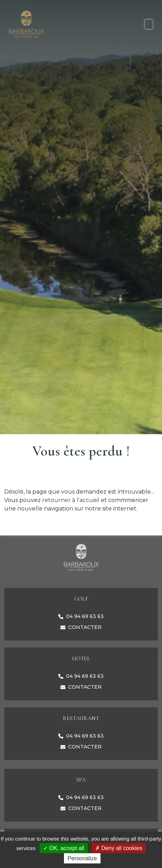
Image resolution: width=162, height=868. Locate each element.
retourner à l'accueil (71, 500)
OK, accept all (64, 848)
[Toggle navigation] (149, 24)
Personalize (82, 858)
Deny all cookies (119, 848)
